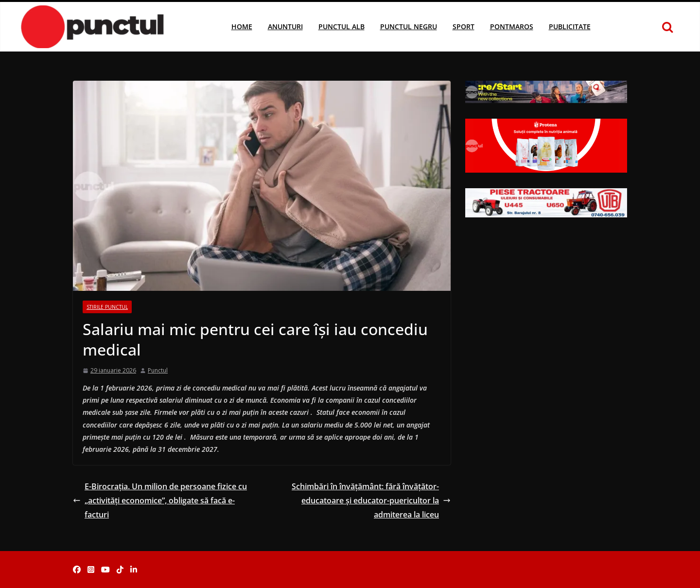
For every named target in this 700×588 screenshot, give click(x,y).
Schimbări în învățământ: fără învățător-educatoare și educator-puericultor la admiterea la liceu (371, 500)
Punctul (158, 370)
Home (242, 27)
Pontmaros (512, 27)
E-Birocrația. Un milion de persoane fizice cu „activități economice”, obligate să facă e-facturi (160, 500)
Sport (464, 27)
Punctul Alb (341, 27)
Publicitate (570, 27)
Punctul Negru (409, 27)
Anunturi (285, 27)
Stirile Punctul (107, 307)
